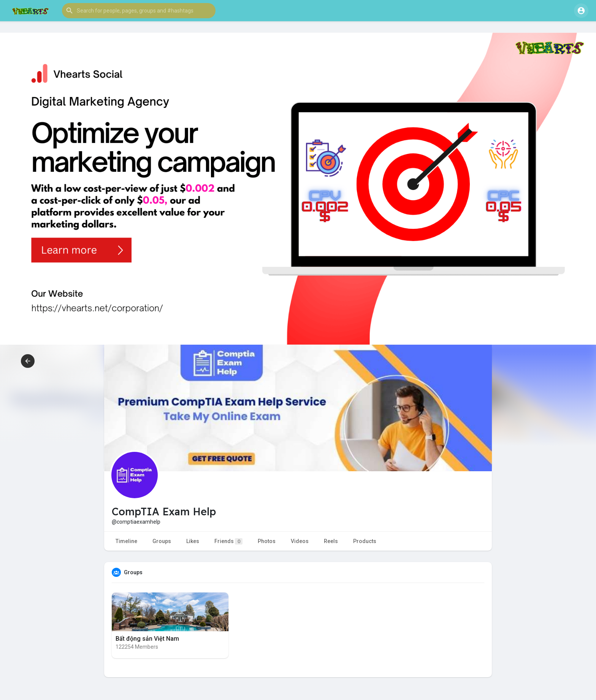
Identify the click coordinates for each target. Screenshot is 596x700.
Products (365, 541)
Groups (162, 541)
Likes (193, 541)
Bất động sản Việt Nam (147, 639)
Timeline (126, 541)
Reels (331, 541)
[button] (139, 11)
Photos (267, 541)
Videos (300, 541)
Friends (228, 541)
